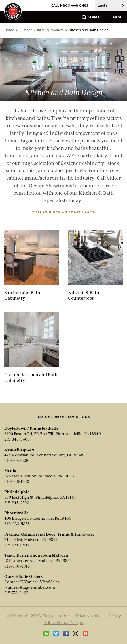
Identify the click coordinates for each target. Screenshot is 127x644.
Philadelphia (17, 492)
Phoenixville (16, 513)
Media (10, 471)
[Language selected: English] (111, 6)
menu (118, 17)
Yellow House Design (64, 623)
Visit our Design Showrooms (64, 212)
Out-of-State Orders (23, 576)
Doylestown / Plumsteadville (31, 428)
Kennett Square (19, 449)
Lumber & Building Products (41, 30)
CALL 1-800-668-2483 (70, 5)
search (94, 17)
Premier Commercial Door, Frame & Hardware (49, 534)
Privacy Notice (89, 616)
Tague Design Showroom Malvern (36, 555)
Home (9, 30)
